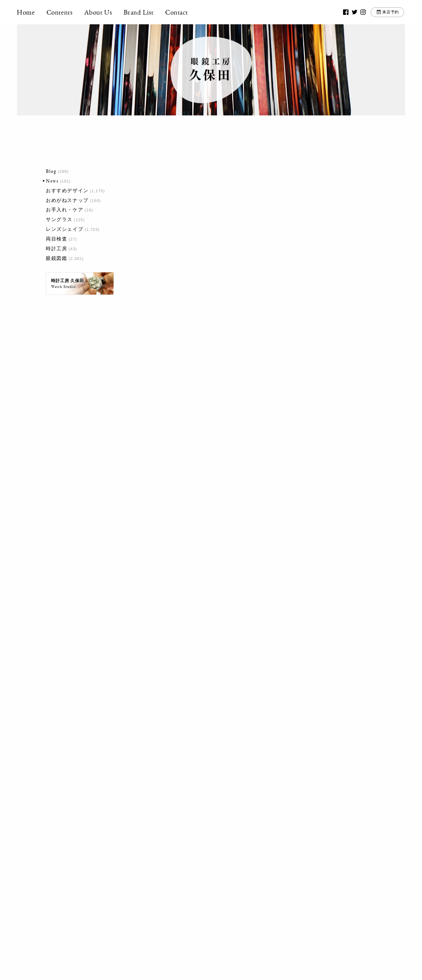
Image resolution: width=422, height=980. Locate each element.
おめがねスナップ (67, 200)
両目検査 (56, 239)
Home (26, 12)
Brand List (139, 12)
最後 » (231, 749)
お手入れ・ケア (65, 210)
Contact (177, 12)
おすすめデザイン (67, 191)
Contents (60, 12)
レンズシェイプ (65, 229)
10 (195, 749)
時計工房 (56, 249)
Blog (51, 171)
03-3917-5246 (208, 884)
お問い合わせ (281, 887)
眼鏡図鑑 (56, 258)
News (52, 181)
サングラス (59, 219)
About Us (98, 12)
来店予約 (390, 12)
